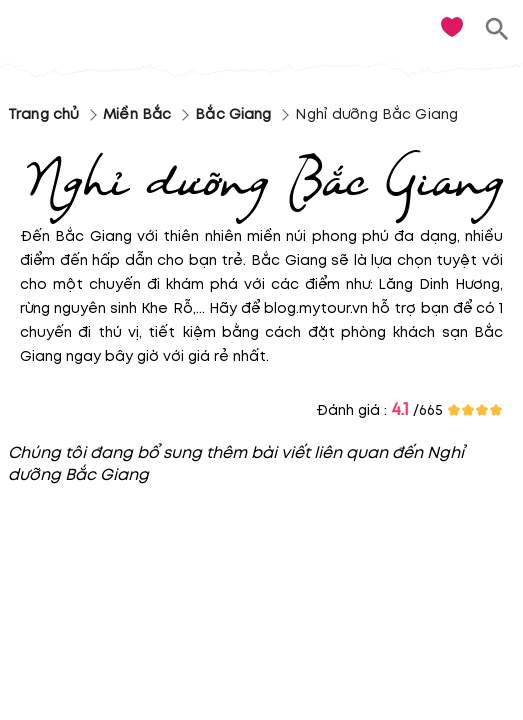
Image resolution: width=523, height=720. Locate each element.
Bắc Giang (233, 114)
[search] (497, 29)
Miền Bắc (137, 114)
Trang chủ (43, 114)
